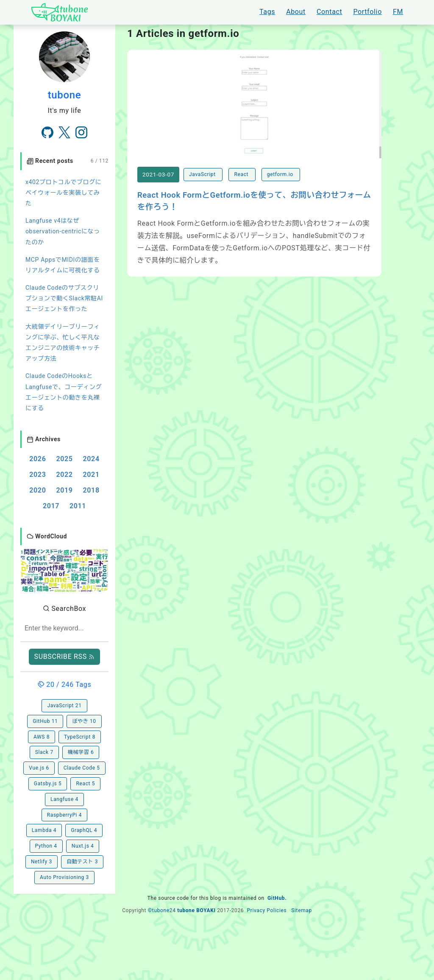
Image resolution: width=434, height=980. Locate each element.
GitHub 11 (45, 721)
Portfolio (367, 12)
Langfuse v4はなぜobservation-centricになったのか (63, 231)
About (296, 12)
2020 (38, 490)
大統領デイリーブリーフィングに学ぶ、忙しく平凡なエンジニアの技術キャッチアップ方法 (63, 343)
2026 (38, 459)
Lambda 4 (44, 830)
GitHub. (277, 898)
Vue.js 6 (39, 768)
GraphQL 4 (84, 830)
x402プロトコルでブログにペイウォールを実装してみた (64, 193)
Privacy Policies (267, 910)
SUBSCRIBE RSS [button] (65, 657)
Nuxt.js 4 (83, 846)
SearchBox (64, 609)
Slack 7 (44, 752)
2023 (38, 475)
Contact (329, 12)
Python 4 (46, 846)
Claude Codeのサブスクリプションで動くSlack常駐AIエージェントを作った (64, 298)
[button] (64, 570)
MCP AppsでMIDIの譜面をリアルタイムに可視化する (63, 265)
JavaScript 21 (64, 706)
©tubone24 (162, 910)
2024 (91, 459)
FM (398, 12)
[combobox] (64, 629)
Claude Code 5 (82, 768)
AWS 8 (42, 737)
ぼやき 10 (84, 721)
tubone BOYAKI (196, 910)
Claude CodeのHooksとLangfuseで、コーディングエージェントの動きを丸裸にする (64, 392)
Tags (267, 12)
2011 (78, 506)
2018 (91, 490)
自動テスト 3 (82, 862)
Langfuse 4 (64, 799)
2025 (64, 459)
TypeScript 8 (80, 737)
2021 (91, 475)
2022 (64, 475)
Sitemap (302, 910)
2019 (64, 490)
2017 (51, 506)
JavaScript (203, 174)
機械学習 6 (81, 752)
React (242, 174)
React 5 (85, 784)
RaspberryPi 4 (64, 815)
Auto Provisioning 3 (64, 877)
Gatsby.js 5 (48, 784)
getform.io (281, 174)
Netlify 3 (42, 862)
